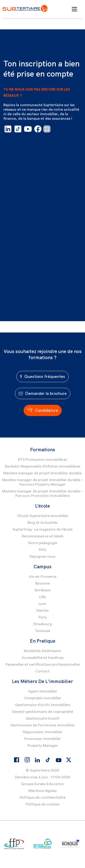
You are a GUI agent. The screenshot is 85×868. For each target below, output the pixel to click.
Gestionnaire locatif (42, 718)
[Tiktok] (48, 760)
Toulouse (42, 631)
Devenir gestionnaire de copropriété (43, 712)
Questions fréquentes (42, 377)
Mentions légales (42, 791)
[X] (69, 760)
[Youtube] (58, 761)
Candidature (43, 410)
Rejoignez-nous (42, 557)
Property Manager (43, 746)
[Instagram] (27, 760)
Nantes (42, 611)
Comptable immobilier (42, 698)
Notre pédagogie (43, 543)
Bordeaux (43, 590)
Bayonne (42, 583)
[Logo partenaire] (14, 844)
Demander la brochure (43, 394)
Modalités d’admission (42, 651)
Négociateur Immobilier (43, 732)
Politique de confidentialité (43, 798)
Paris (42, 617)
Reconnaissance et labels (43, 536)
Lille (42, 597)
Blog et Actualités (42, 523)
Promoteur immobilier (43, 739)
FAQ (42, 550)
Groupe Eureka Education (42, 784)
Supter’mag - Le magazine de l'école (42, 529)
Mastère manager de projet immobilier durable (42, 473)
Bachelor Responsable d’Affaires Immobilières (43, 466)
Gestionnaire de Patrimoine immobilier (42, 725)
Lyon (43, 604)
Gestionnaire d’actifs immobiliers (43, 705)
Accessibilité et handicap (42, 658)
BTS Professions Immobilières (43, 460)
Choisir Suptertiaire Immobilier (43, 516)
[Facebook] (17, 760)
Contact (42, 671)
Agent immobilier (43, 691)
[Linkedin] (37, 760)
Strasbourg (43, 624)
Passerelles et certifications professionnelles (43, 664)
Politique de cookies (42, 804)
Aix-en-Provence (43, 577)
